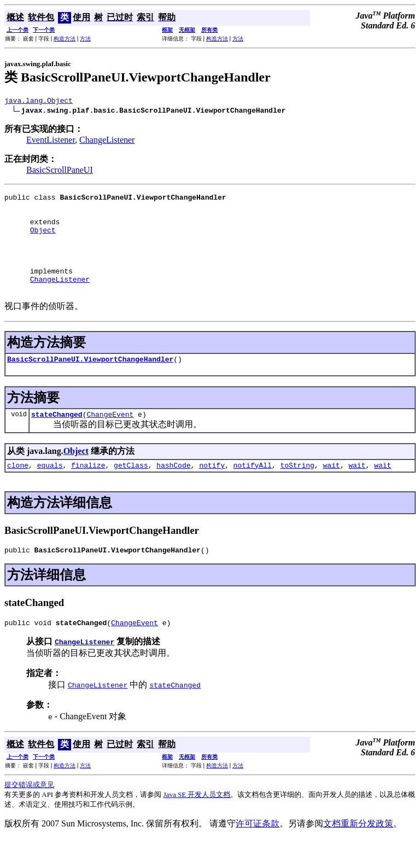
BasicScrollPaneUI (60, 171)
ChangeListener (107, 141)
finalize (88, 491)
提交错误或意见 (29, 814)
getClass (131, 491)
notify (212, 491)
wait (331, 491)
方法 (85, 39)
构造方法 (65, 39)
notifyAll (253, 491)
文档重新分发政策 (358, 853)
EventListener (51, 141)
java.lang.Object (39, 102)
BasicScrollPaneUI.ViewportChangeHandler (90, 382)
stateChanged (57, 439)
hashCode (173, 491)
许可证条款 (258, 853)
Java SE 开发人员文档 (197, 824)
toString (297, 491)
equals (50, 491)
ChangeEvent (110, 439)
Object (43, 240)
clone (18, 491)
